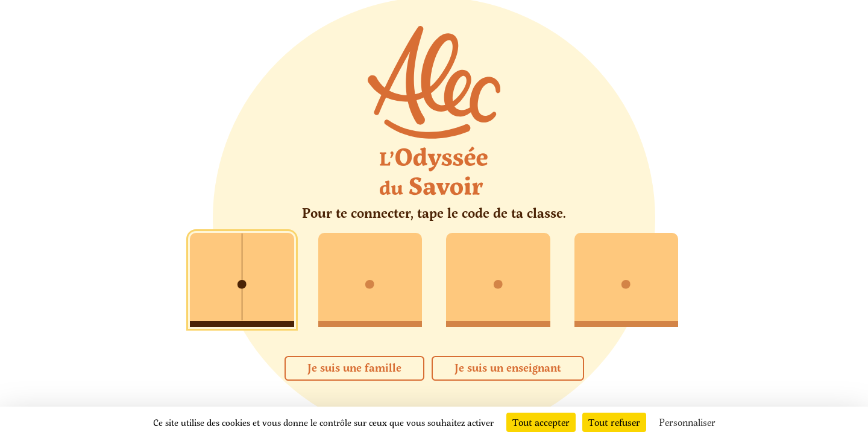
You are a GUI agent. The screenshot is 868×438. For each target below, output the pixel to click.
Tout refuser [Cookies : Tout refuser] (614, 422)
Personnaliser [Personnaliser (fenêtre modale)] (687, 422)
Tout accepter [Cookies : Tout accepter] (541, 422)
